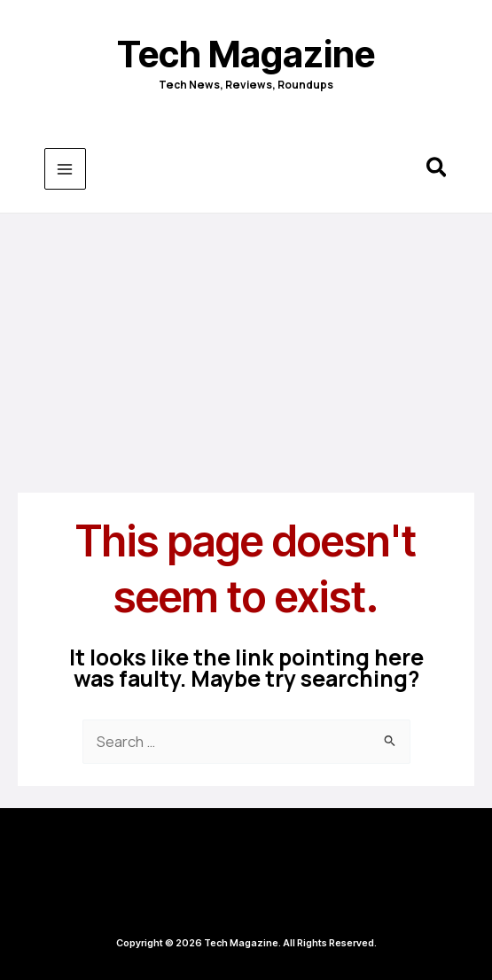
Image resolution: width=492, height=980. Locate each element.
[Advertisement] (246, 346)
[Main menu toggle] (65, 169)
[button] (437, 170)
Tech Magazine (246, 54)
